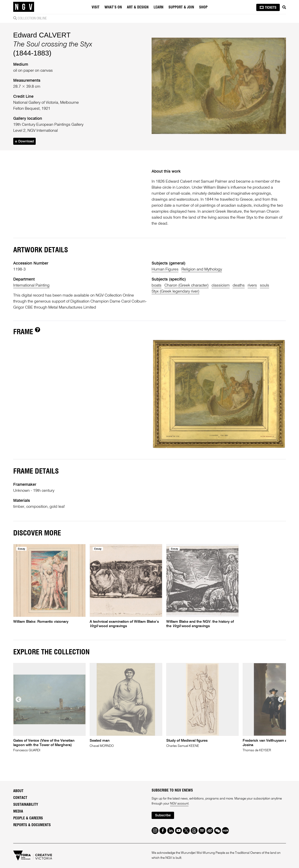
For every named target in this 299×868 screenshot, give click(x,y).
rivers (252, 286)
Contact (20, 798)
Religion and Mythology (202, 270)
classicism (221, 286)
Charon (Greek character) (186, 286)
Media (18, 812)
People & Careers (28, 818)
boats (157, 286)
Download (24, 141)
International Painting (31, 286)
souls (265, 286)
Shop (203, 7)
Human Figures (165, 270)
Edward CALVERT (42, 35)
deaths (239, 286)
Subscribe (163, 815)
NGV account (179, 804)
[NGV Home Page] (24, 7)
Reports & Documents (32, 825)
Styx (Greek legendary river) (175, 292)
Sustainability (26, 805)
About (18, 791)
